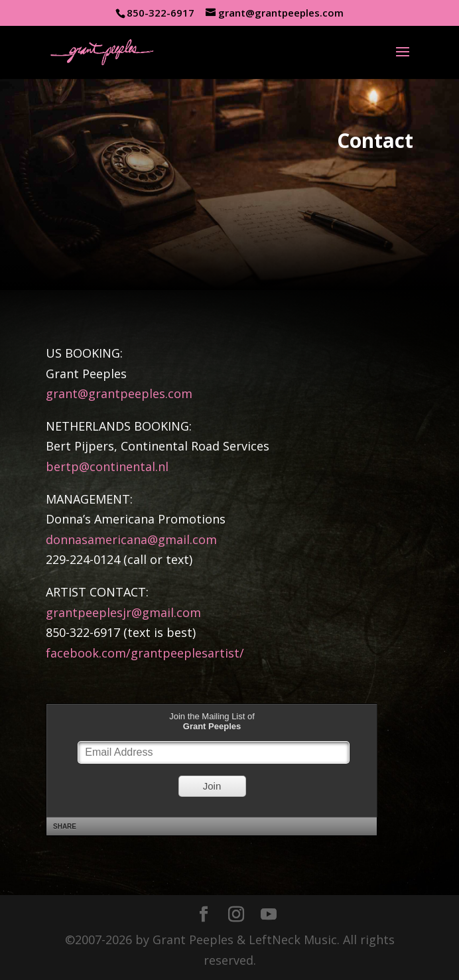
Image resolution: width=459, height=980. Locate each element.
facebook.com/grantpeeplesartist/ (145, 653)
